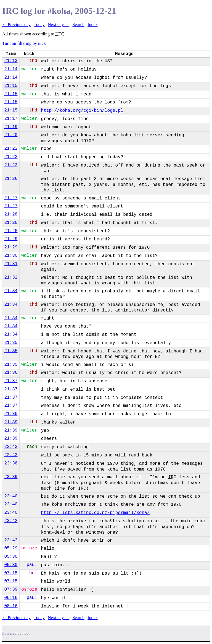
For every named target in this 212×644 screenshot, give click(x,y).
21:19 (11, 127)
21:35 (11, 343)
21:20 (11, 135)
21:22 (11, 149)
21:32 (11, 277)
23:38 (11, 463)
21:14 (11, 69)
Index (92, 24)
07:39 (11, 590)
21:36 (11, 373)
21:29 (11, 239)
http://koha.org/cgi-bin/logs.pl (82, 111)
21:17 (11, 119)
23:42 (11, 521)
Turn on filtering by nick (24, 43)
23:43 (11, 540)
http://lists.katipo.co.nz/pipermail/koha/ (96, 513)
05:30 (11, 557)
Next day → (59, 24)
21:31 (11, 264)
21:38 (11, 414)
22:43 (11, 455)
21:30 (11, 256)
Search (78, 24)
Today (39, 24)
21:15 (11, 86)
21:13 (11, 61)
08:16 (11, 598)
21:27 (11, 198)
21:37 (11, 381)
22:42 (11, 447)
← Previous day (16, 24)
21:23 (11, 165)
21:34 (11, 291)
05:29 (11, 548)
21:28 (11, 214)
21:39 (11, 422)
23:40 (11, 496)
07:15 (11, 573)
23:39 (11, 477)
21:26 (11, 179)
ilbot (26, 633)
